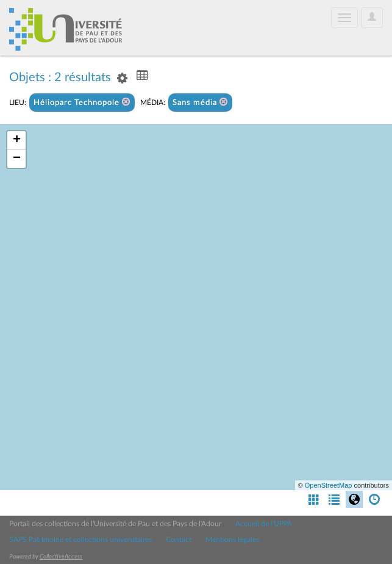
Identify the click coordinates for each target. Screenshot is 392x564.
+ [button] (17, 140)
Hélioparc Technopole (82, 102)
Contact (179, 540)
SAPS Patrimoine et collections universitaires (80, 540)
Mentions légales (232, 540)
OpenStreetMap (329, 485)
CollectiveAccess (61, 557)
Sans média (200, 102)
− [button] (17, 159)
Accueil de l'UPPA (264, 524)
